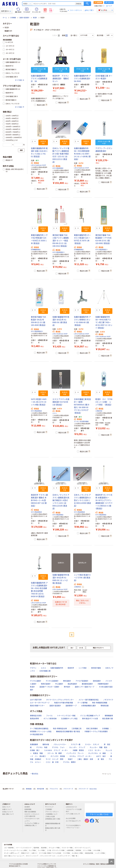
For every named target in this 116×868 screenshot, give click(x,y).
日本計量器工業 (45, 671)
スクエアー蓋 (76, 744)
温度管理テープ (71, 706)
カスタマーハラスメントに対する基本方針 (32, 815)
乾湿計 (35, 18)
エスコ (54, 413)
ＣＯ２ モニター (95, 750)
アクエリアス (54, 789)
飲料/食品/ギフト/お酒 (90, 719)
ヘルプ (110, 6)
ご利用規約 (50, 809)
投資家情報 (29, 809)
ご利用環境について (52, 814)
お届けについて (8, 809)
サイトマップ (49, 807)
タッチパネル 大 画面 (97, 753)
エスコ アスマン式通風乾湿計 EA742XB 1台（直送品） (61, 402)
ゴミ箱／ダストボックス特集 (56, 851)
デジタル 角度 (42, 747)
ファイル (49, 716)
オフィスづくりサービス (48, 856)
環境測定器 (105, 706)
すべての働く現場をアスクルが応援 (50, 853)
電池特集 (44, 848)
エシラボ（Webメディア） (73, 822)
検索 (87, 4)
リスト (56, 36)
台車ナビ (34, 853)
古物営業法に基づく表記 (53, 820)
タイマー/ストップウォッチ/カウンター (60, 700)
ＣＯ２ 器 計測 (52, 762)
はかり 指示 (101, 756)
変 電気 (101, 759)
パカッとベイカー (60, 744)
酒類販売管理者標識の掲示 (53, 825)
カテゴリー (6, 11)
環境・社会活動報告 (31, 812)
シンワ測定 (83, 668)
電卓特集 (36, 848)
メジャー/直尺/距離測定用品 (89, 700)
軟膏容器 (29, 789)
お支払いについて (9, 812)
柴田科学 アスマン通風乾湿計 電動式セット (61, 79)
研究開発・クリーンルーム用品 (41, 731)
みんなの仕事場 (71, 819)
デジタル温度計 (36, 681)
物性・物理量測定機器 (100, 703)
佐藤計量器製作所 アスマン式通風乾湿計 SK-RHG (82, 79)
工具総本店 (99, 411)
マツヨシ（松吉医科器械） (81, 422)
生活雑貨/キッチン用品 (69, 719)
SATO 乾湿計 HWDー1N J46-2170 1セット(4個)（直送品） (39, 402)
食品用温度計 (72, 684)
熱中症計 (67, 687)
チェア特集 (32, 851)
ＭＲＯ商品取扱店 (58, 168)
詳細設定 (79, 4)
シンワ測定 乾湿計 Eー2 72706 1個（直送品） (82, 578)
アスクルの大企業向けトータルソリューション (74, 827)
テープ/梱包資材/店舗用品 (39, 729)
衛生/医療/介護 (108, 719)
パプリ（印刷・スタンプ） (73, 815)
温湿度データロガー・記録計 (49, 687)
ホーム (5, 18)
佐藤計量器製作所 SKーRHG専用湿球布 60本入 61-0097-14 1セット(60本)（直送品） (82, 154)
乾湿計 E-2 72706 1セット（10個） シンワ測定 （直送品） (105, 402)
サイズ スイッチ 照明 (54, 759)
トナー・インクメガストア (24, 848)
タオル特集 (97, 851)
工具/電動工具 (76, 729)
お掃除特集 (70, 851)
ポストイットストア (32, 856)
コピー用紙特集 (9, 848)
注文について (7, 807)
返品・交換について (9, 814)
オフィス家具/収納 (50, 719)
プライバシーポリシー (53, 812)
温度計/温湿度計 (24, 18)
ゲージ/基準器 (82, 703)
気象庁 (70, 759)
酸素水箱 (46, 744)
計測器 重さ (35, 750)
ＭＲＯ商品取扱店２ (59, 252)
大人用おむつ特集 (77, 853)
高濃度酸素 (34, 744)
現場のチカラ (25, 853)
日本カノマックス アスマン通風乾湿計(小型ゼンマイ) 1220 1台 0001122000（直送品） (82, 500)
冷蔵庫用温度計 (103, 684)
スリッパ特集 (87, 851)
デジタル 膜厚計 (69, 762)
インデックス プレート (75, 753)
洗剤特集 (78, 851)
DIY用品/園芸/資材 (37, 734)
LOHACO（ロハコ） (72, 807)
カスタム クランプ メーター (81, 756)
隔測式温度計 (46, 684)
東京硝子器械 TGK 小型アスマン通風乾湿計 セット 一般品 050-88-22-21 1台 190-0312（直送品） (61, 241)
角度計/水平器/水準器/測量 (64, 703)
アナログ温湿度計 (82, 681)
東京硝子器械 (96, 668)
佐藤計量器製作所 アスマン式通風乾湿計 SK (39, 79)
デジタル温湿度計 (52, 681)
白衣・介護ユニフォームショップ (14, 856)
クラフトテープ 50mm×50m (88, 789)
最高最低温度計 (87, 684)
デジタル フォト (58, 747)
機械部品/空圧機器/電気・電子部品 (68, 731)
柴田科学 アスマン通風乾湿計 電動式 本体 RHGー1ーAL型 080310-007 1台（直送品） (39, 500)
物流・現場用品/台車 (60, 729)
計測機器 (13, 18)
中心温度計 (59, 684)
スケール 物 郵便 (54, 753)
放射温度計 (97, 681)
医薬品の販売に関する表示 (53, 829)
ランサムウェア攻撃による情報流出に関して (32, 824)
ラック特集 (41, 851)
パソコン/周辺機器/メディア (90, 716)
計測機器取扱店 (36, 250)
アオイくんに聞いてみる (99, 814)
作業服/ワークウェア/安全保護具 (96, 731)
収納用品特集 (89, 853)
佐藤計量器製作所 (57, 668)
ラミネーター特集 (67, 848)
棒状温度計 (67, 681)
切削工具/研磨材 (92, 729)
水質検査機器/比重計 (89, 706)
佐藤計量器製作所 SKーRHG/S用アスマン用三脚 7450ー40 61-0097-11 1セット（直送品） (104, 322)
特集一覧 (75, 856)
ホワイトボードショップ (82, 848)
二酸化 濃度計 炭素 (85, 759)
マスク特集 (66, 853)
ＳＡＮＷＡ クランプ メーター (56, 750)
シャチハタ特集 (100, 853)
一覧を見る (34, 774)
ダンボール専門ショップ (12, 853)
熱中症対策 (41, 789)
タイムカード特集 (54, 848)
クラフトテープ (68, 789)
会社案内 (28, 807)
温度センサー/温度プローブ (85, 687)
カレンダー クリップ (77, 747)
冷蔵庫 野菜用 (78, 750)
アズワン (33, 668)
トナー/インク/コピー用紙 (66, 716)
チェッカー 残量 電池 (98, 747)
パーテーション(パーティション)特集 (15, 851)
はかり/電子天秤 (36, 700)
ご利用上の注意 (51, 817)
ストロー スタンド (92, 744)
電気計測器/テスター (37, 706)
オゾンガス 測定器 (58, 756)
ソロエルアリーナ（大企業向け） (74, 811)
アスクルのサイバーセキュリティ (32, 820)
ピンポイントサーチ (64, 856)
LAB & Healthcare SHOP (38, 165)
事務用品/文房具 (36, 716)
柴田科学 (71, 668)
